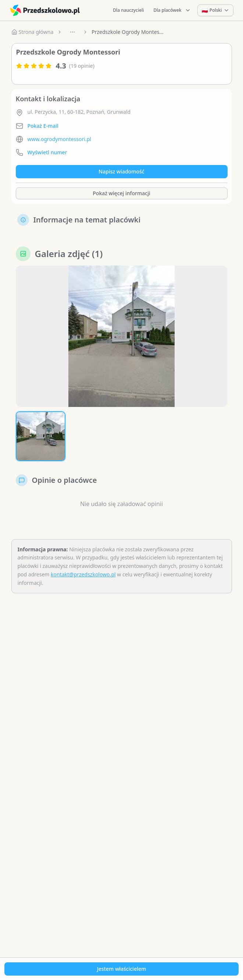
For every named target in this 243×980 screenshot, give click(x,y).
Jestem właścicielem (122, 969)
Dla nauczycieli (128, 10)
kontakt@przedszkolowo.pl (83, 574)
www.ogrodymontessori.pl (59, 139)
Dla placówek (172, 10)
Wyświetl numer (47, 152)
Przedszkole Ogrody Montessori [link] (128, 32)
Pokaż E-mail (43, 126)
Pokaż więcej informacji (121, 193)
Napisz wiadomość (121, 171)
